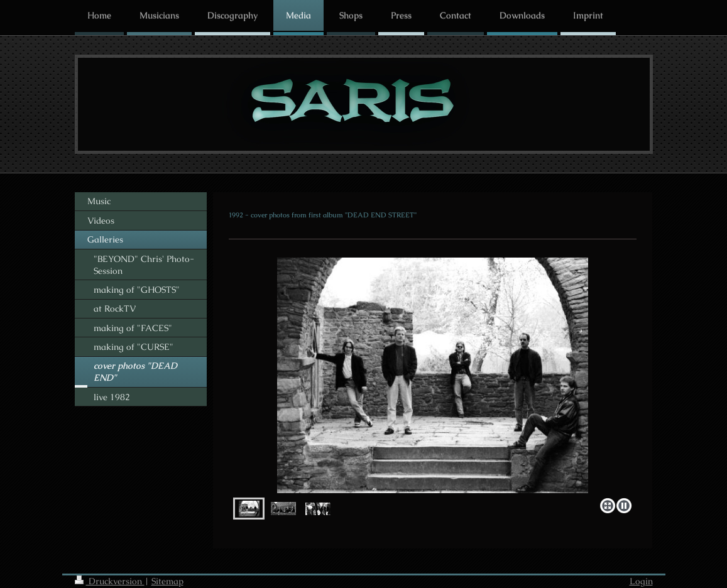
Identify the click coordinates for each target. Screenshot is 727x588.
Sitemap (167, 581)
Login (641, 581)
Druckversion (110, 581)
